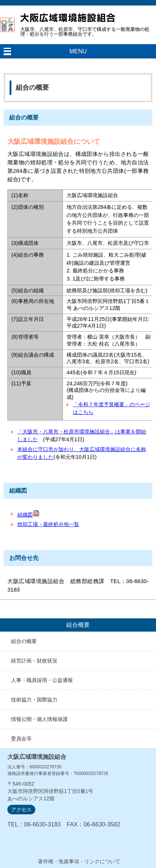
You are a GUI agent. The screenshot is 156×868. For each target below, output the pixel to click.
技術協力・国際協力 (34, 700)
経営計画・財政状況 (34, 661)
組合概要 (78, 625)
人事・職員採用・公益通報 (42, 680)
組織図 (28, 515)
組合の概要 (24, 641)
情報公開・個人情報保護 (39, 719)
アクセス (21, 810)
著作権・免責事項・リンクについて (79, 861)
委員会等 (21, 739)
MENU (78, 51)
